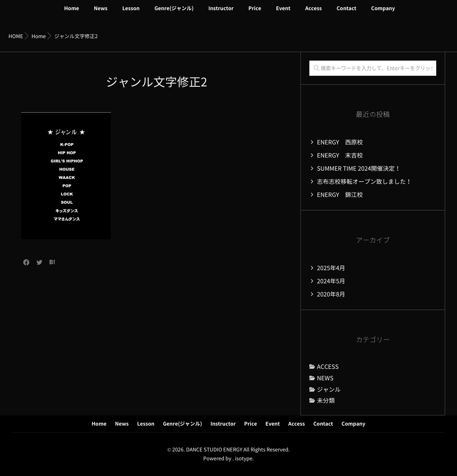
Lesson (131, 14)
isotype (244, 459)
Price (255, 14)
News (101, 14)
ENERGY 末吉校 (340, 155)
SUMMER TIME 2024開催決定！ (359, 169)
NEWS (325, 378)
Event (283, 14)
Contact (346, 14)
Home (72, 14)
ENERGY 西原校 (340, 142)
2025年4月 (331, 268)
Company (383, 14)
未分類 (326, 401)
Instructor (221, 14)
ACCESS (328, 367)
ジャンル (329, 390)
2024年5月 (331, 281)
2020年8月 (331, 294)
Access (313, 14)
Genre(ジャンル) (174, 14)
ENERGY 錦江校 (340, 195)
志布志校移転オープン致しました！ (364, 182)
